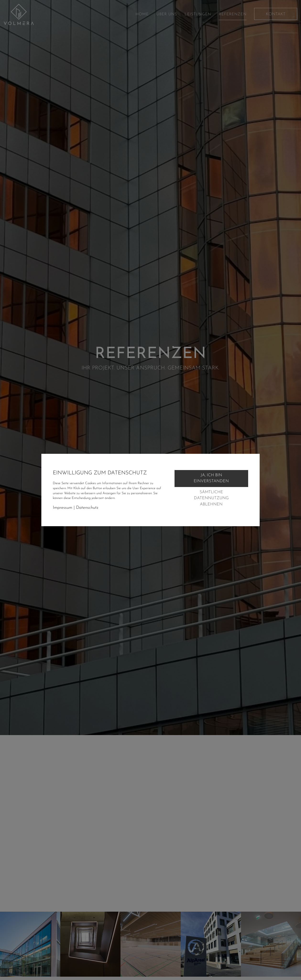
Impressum (63, 508)
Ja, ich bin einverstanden (211, 478)
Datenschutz (87, 508)
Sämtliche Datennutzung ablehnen (211, 498)
